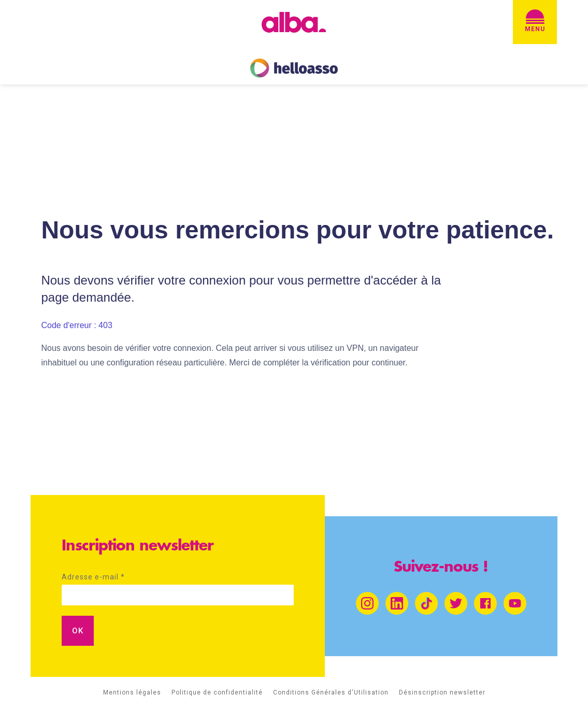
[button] (535, 22)
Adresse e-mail (93, 577)
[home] (294, 22)
